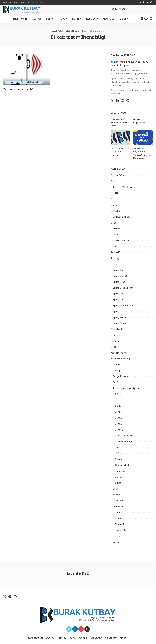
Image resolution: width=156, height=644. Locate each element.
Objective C (118, 501)
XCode (118, 394)
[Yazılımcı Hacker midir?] (27, 69)
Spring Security (120, 323)
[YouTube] (148, 2)
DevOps (117, 382)
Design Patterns (121, 376)
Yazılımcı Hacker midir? (18, 89)
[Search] (151, 19)
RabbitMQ (115, 252)
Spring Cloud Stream (123, 288)
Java (115, 400)
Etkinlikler (115, 193)
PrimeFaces (121, 471)
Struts (118, 483)
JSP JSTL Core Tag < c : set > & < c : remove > (120, 152)
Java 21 (119, 412)
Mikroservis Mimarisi (120, 240)
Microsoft (118, 229)
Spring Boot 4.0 (118, 329)
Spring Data (119, 300)
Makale (11, 82)
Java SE (119, 430)
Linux (115, 489)
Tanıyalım (115, 335)
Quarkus (115, 246)
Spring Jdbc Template (123, 306)
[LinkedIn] (144, 2)
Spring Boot (119, 270)
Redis (118, 536)
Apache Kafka (117, 175)
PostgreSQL (121, 530)
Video (113, 347)
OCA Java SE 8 (122, 465)
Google (114, 205)
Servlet (119, 477)
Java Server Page (124, 441)
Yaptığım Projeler (119, 353)
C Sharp (117, 371)
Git (112, 199)
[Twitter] (141, 2)
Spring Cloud (119, 282)
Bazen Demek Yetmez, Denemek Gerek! (119, 122)
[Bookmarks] (141, 19)
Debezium (120, 512)
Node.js (116, 495)
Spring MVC (119, 311)
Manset (114, 235)
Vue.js (116, 542)
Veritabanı (118, 507)
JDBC (118, 447)
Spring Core (119, 294)
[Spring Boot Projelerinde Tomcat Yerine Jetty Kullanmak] (143, 138)
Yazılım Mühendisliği (31, 82)
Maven (118, 459)
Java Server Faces (124, 436)
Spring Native (119, 317)
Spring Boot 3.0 (120, 276)
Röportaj (115, 258)
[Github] (151, 2)
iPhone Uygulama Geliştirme (126, 388)
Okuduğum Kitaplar (122, 217)
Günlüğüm (116, 211)
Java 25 (119, 424)
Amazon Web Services (124, 187)
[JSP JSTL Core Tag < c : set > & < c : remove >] (120, 138)
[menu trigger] (7, 19)
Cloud (113, 181)
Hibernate (120, 518)
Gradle (118, 406)
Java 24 (119, 418)
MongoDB (120, 524)
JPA (117, 453)
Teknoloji (115, 341)
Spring (114, 264)
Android (117, 365)
